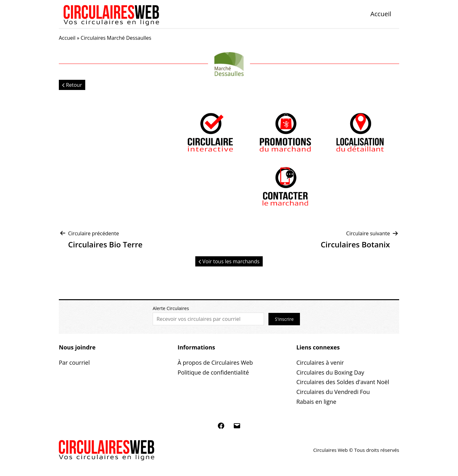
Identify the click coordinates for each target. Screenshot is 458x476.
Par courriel (74, 362)
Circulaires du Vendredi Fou (333, 392)
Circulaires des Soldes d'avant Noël (343, 382)
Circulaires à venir (320, 362)
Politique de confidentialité (213, 372)
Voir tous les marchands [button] (229, 261)
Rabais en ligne (316, 402)
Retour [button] (72, 85)
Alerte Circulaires (171, 308)
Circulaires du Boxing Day (330, 372)
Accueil (381, 14)
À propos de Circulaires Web (215, 362)
